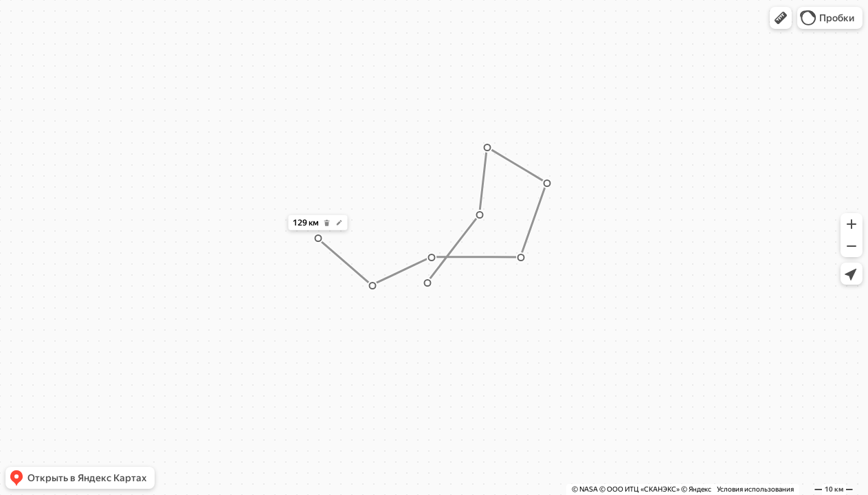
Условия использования (755, 489)
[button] (781, 18)
